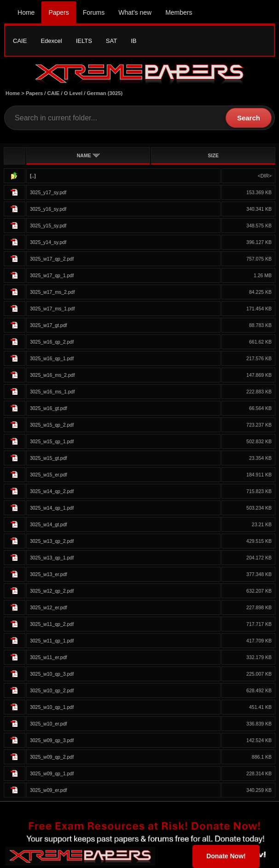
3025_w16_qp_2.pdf (52, 342)
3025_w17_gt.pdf (49, 325)
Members (179, 12)
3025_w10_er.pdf (49, 724)
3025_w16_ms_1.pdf (52, 392)
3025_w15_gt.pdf (49, 458)
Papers (58, 12)
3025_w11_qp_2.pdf (52, 624)
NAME (88, 155)
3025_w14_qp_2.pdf (52, 491)
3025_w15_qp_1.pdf (52, 441)
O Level (73, 93)
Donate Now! (226, 856)
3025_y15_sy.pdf (48, 226)
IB (134, 41)
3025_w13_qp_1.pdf (52, 558)
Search (249, 118)
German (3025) (105, 93)
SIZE (213, 155)
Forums (94, 12)
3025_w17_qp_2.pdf (52, 259)
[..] (33, 176)
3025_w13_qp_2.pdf (52, 541)
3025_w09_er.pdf (49, 790)
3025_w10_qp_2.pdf (52, 690)
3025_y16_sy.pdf (48, 209)
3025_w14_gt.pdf (49, 524)
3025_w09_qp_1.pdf (52, 773)
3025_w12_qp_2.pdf (52, 591)
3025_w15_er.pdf (49, 475)
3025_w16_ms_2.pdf (52, 375)
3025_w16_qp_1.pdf (52, 358)
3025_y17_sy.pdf (48, 192)
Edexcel (51, 41)
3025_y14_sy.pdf (48, 242)
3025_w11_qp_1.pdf (52, 641)
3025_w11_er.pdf (49, 657)
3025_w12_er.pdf (49, 607)
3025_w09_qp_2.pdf (52, 757)
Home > (16, 93)
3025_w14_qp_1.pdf (52, 508)
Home (26, 12)
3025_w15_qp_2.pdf (52, 425)
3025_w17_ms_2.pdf (52, 292)
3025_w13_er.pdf (49, 574)
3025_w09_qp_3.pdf (52, 740)
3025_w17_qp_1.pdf (52, 275)
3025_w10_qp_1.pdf (52, 707)
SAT (111, 41)
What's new (135, 12)
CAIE (20, 41)
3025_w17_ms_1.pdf (52, 309)
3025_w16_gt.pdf (49, 408)
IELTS (84, 41)
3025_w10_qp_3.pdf (52, 674)
